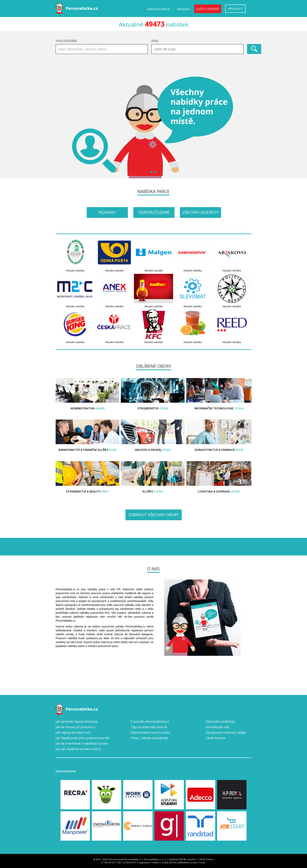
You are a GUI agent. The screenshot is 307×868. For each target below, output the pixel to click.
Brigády (184, 9)
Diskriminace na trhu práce (150, 732)
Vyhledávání (66, 41)
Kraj (155, 41)
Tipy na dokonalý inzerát (149, 727)
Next (246, 127)
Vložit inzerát (208, 9)
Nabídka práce (158, 9)
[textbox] (198, 49)
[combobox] (197, 49)
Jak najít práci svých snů (73, 732)
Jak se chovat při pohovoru (75, 727)
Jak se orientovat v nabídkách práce (82, 743)
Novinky (107, 212)
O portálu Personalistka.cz (150, 722)
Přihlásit (235, 9)
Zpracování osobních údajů (226, 732)
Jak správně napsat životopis (77, 722)
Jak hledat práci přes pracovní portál (82, 738)
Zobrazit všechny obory (154, 515)
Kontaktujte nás (218, 727)
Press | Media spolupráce (149, 738)
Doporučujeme (154, 212)
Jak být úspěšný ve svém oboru (78, 749)
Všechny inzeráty (200, 212)
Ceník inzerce (216, 738)
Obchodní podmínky (220, 722)
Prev (61, 127)
